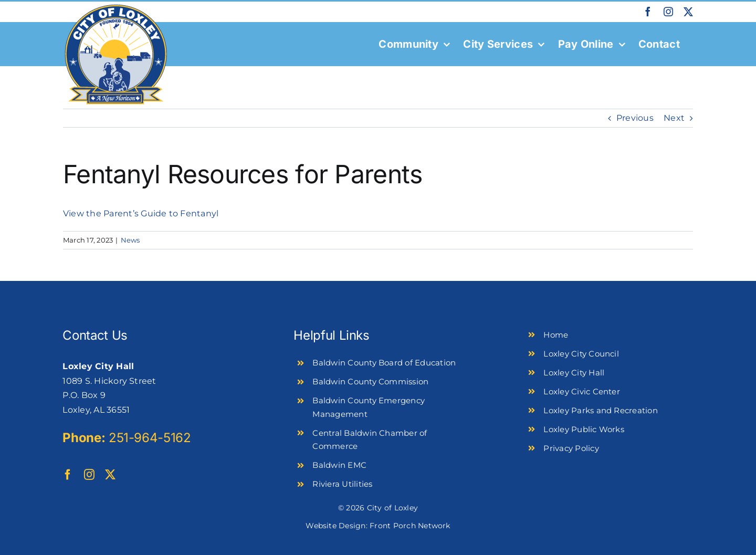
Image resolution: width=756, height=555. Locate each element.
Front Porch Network (410, 526)
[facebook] (68, 475)
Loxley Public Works (584, 429)
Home (556, 335)
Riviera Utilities (342, 484)
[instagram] (89, 475)
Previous (635, 118)
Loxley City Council (581, 354)
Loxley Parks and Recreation (600, 410)
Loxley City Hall (574, 373)
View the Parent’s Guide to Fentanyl (141, 213)
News (130, 240)
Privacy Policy (571, 448)
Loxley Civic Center (582, 391)
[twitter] (110, 475)
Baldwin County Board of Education (384, 363)
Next (674, 118)
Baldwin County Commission (370, 381)
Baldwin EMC (339, 465)
